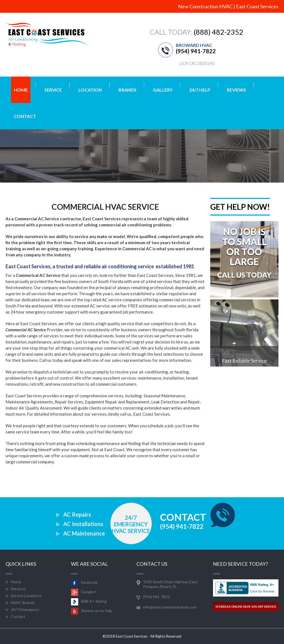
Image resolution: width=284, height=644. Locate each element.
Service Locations (26, 596)
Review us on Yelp (92, 611)
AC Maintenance (84, 533)
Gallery (163, 90)
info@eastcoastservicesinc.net (170, 607)
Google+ (84, 592)
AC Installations (83, 524)
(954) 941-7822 (196, 51)
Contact (25, 116)
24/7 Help (200, 90)
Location (90, 90)
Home (16, 582)
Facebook (84, 582)
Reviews (236, 90)
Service (53, 90)
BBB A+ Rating (89, 601)
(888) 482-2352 (218, 32)
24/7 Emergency (25, 609)
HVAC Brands (23, 603)
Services (18, 589)
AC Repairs (77, 514)
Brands (127, 90)
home (21, 90)
